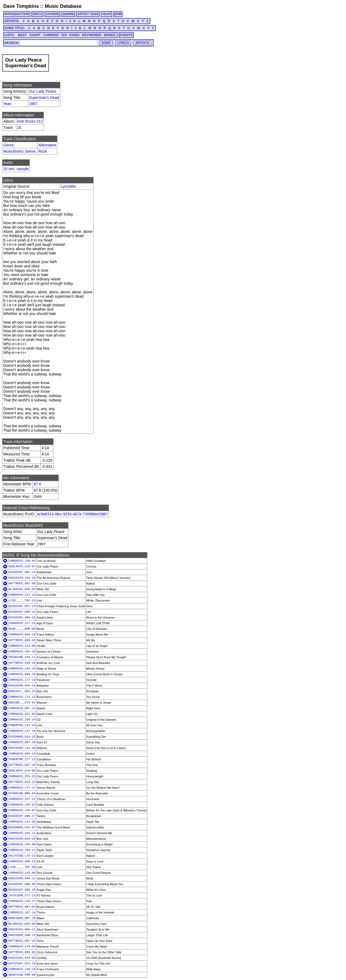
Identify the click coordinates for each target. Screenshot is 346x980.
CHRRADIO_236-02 (22, 805)
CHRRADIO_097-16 (22, 742)
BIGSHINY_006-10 (22, 890)
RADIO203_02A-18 (22, 839)
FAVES (74, 35)
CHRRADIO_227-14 (22, 623)
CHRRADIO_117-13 (22, 595)
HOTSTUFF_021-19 (22, 964)
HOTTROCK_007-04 (22, 907)
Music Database (63, 6)
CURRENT (51, 35)
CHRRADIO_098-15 (22, 861)
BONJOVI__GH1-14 (22, 691)
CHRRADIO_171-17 (22, 788)
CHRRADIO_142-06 (22, 873)
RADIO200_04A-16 (22, 686)
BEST (22, 35)
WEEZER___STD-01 (22, 703)
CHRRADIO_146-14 (22, 669)
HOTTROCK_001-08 (22, 583)
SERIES (110, 35)
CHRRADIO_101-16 (22, 652)
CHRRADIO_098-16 (22, 674)
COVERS (53, 14)
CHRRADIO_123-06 (22, 646)
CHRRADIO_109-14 (22, 720)
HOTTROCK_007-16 (22, 765)
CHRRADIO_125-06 (22, 844)
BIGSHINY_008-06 (22, 884)
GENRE (68, 14)
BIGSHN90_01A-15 (22, 737)
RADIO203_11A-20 (22, 748)
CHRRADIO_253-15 (22, 776)
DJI (64, 35)
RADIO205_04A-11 (22, 878)
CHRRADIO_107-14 (22, 912)
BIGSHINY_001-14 (22, 572)
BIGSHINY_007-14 (22, 606)
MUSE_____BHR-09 (22, 629)
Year (7, 104)
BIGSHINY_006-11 (22, 612)
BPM (118, 14)
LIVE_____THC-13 (22, 600)
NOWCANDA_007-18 (22, 918)
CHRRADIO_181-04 (22, 714)
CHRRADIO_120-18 (22, 969)
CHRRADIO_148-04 (22, 561)
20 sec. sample (16, 169)
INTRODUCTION (17, 14)
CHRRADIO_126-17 (22, 901)
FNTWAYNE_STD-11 (22, 657)
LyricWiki (68, 186)
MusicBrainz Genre (19, 151)
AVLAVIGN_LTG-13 (22, 856)
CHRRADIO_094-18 (22, 635)
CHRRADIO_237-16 (22, 731)
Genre (9, 145)
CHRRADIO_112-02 (22, 822)
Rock (43, 151)
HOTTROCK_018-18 (22, 663)
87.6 (37, 484)
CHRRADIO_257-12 (22, 799)
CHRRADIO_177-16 (22, 680)
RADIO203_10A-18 (22, 578)
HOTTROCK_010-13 (22, 782)
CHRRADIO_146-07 (22, 810)
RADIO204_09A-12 (22, 929)
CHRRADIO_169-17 (22, 850)
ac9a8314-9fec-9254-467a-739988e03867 (72, 514)
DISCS (37, 14)
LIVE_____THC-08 (22, 867)
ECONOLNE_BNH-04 (22, 793)
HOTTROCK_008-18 (22, 640)
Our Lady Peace (43, 91)
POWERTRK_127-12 (22, 759)
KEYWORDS (92, 35)
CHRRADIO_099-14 (22, 754)
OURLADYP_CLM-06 (22, 771)
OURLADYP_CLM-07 (22, 566)
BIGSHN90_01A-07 (22, 827)
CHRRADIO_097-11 (22, 708)
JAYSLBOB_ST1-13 (22, 895)
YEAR (106, 14)
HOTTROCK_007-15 (22, 941)
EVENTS (126, 35)
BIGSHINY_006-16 (22, 617)
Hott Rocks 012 (30, 121)
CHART (35, 35)
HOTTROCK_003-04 (22, 952)
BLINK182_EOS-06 (22, 924)
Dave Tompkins (21, 6)
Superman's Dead (44, 98)
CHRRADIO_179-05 (22, 947)
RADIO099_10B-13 (22, 935)
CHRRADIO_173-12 (22, 697)
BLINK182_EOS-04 (22, 589)
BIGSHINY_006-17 (22, 816)
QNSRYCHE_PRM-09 (22, 975)
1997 (33, 104)
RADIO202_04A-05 (22, 958)
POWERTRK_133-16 (22, 725)
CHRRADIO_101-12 (22, 833)
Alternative (47, 145)
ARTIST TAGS (88, 14)
